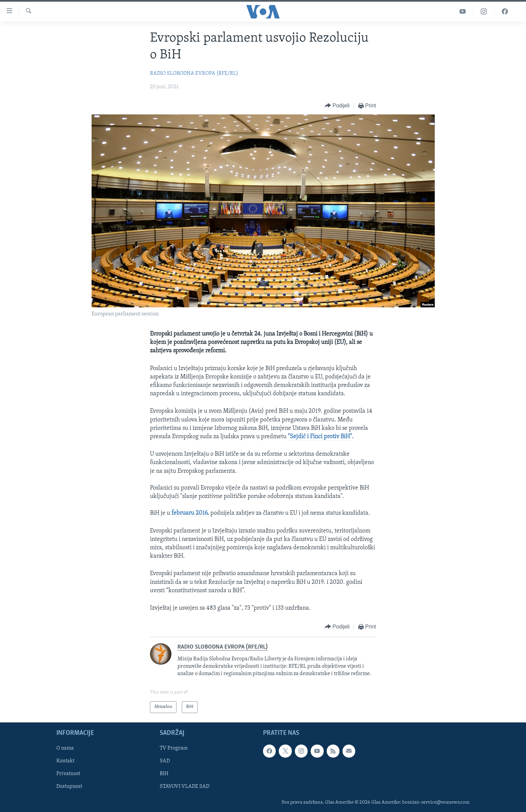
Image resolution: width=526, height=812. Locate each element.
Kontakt (65, 761)
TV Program (174, 748)
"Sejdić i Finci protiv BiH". (321, 437)
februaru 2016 (189, 513)
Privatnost (68, 774)
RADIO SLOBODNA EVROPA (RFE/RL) (194, 73)
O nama (65, 748)
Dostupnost (69, 786)
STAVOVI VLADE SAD (185, 786)
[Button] (337, 106)
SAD (165, 761)
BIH (164, 774)
